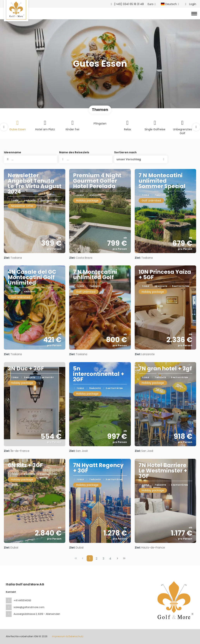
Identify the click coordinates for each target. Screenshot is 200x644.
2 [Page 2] (97, 559)
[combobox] (86, 159)
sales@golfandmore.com (29, 607)
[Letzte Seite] (124, 558)
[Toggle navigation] (194, 14)
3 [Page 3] (103, 559)
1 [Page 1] (90, 559)
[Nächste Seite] (117, 558)
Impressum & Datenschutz (68, 636)
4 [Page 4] (110, 559)
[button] (4, 127)
